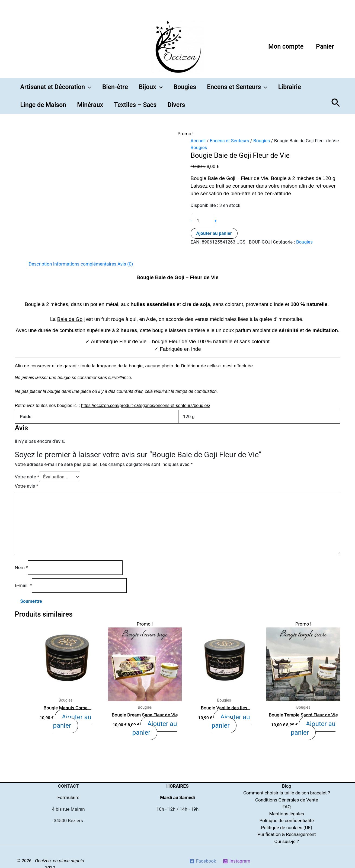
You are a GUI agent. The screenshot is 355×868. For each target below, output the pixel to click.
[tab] (40, 264)
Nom (21, 567)
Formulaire (68, 797)
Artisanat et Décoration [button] (56, 87)
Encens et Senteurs (230, 141)
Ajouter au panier (214, 233)
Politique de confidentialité (287, 820)
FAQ (287, 807)
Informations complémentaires (85, 264)
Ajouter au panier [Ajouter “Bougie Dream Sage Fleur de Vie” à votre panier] (154, 727)
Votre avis (27, 486)
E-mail (23, 585)
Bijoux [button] (151, 87)
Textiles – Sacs (135, 105)
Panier (325, 47)
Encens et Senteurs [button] (237, 87)
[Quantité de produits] (203, 221)
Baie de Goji (71, 319)
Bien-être (115, 87)
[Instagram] (236, 861)
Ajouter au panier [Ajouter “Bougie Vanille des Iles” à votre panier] (232, 716)
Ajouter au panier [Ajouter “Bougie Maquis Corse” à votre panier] (73, 716)
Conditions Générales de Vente (287, 800)
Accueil (198, 141)
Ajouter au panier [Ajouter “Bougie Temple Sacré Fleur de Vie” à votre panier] (312, 727)
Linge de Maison (43, 105)
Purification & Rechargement (287, 834)
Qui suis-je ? (287, 841)
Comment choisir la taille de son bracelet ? (287, 793)
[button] (88, 87)
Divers (176, 105)
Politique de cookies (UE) (287, 828)
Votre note (27, 477)
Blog (287, 786)
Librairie (290, 87)
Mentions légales (287, 814)
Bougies (185, 87)
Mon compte (286, 47)
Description (40, 264)
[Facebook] (203, 861)
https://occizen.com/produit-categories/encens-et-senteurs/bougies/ (146, 405)
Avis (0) (125, 264)
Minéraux (90, 105)
